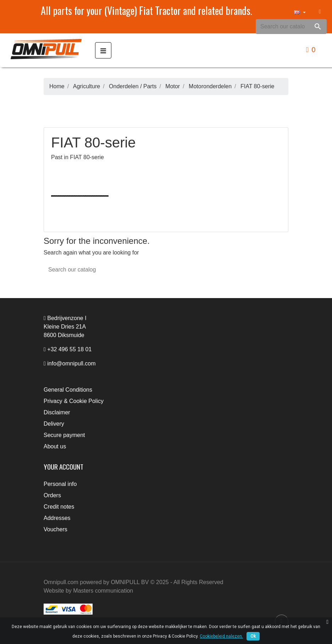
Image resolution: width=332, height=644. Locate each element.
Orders (52, 495)
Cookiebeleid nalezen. (221, 636)
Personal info (60, 484)
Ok (253, 636)
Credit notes (59, 507)
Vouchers (56, 529)
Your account (63, 467)
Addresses (57, 518)
